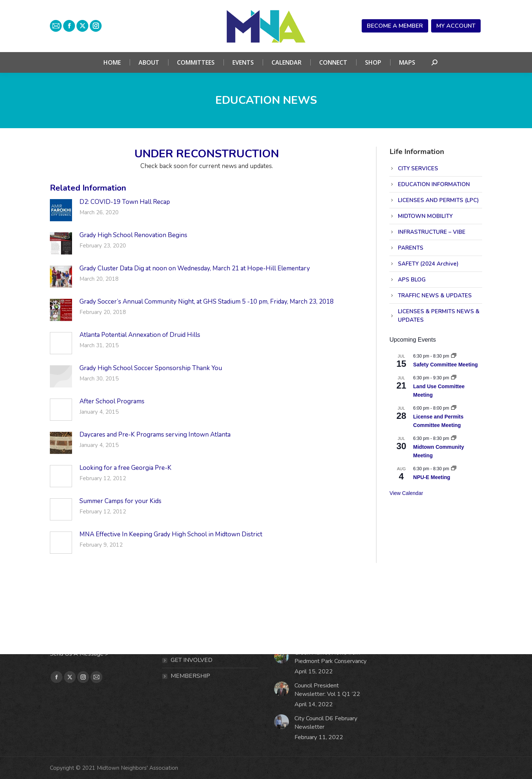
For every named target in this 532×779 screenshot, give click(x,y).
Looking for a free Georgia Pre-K (125, 468)
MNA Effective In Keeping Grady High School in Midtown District (171, 534)
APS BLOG (412, 280)
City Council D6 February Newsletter (326, 723)
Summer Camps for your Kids (120, 501)
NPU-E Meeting (432, 477)
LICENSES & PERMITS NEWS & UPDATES (439, 316)
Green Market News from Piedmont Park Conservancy (330, 657)
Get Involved (192, 660)
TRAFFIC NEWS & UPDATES (435, 295)
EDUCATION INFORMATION (434, 184)
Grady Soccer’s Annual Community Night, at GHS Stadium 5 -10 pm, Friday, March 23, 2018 (207, 302)
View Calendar (406, 493)
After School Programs (112, 401)
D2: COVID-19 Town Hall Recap (125, 202)
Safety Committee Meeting (445, 365)
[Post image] (61, 210)
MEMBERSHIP (190, 676)
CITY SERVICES (418, 168)
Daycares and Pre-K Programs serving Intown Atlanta (156, 435)
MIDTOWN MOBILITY (425, 216)
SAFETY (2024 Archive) (428, 264)
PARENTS (411, 248)
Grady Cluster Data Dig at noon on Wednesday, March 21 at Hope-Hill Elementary (195, 268)
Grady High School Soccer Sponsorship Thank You (151, 368)
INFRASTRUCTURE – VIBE (432, 232)
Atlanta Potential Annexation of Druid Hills (140, 335)
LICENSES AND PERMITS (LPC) (438, 200)
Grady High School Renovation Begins (133, 235)
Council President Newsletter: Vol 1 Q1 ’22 (327, 690)
